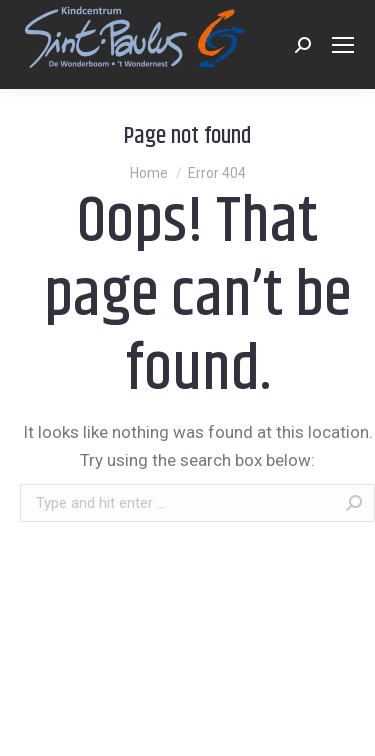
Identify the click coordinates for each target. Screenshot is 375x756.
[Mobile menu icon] (343, 45)
